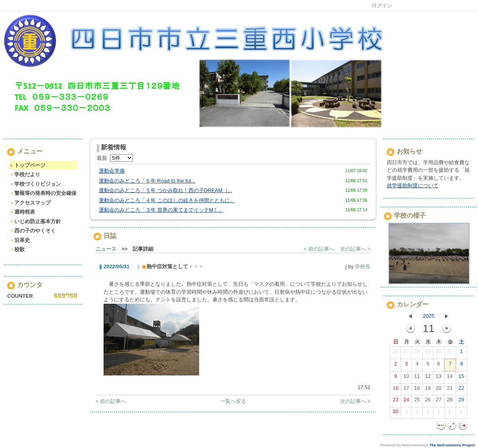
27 (406, 353)
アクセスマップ (30, 203)
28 (417, 353)
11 (417, 378)
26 (396, 353)
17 (406, 390)
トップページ (28, 165)
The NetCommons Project (452, 445)
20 (439, 390)
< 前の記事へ (319, 249)
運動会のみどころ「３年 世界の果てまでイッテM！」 (161, 210)
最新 (115, 158)
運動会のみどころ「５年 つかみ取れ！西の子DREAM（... (165, 190)
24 (406, 401)
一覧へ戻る (233, 401)
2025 (429, 316)
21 (450, 390)
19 (428, 390)
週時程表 (23, 212)
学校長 (363, 266)
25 (417, 401)
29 (428, 353)
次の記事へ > (355, 249)
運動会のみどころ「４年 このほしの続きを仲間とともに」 (167, 200)
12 (428, 378)
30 (439, 353)
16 (396, 390)
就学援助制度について (413, 186)
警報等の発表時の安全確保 (43, 193)
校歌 (17, 249)
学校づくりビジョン (35, 184)
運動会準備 (112, 171)
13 (439, 378)
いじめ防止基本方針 (35, 221)
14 (450, 378)
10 (406, 378)
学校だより (25, 174)
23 (396, 401)
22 (461, 390)
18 (417, 390)
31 (450, 353)
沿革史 (20, 240)
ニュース (106, 249)
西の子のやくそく (33, 231)
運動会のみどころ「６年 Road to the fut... (147, 181)
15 (461, 378)
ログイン (382, 5)
